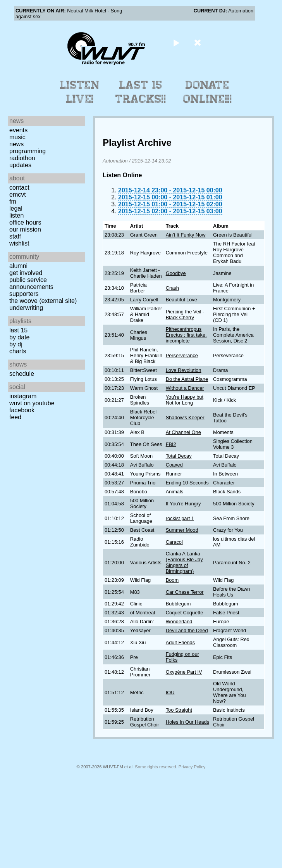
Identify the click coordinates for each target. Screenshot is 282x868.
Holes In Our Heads (187, 722)
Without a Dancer (185, 388)
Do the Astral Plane (187, 379)
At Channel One (183, 432)
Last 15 (18, 330)
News (16, 144)
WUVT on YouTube (32, 403)
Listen (16, 215)
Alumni (18, 266)
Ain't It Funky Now (186, 235)
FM (13, 201)
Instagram (23, 396)
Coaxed (174, 465)
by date (19, 337)
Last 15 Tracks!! (141, 92)
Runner (174, 474)
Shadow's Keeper (185, 418)
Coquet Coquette (185, 613)
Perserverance (182, 355)
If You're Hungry (183, 504)
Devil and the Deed (187, 630)
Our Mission (25, 229)
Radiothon (22, 158)
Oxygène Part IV (184, 672)
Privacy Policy (192, 767)
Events (18, 130)
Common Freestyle (187, 253)
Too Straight (179, 710)
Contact (19, 188)
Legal (16, 208)
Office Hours (25, 222)
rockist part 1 (180, 518)
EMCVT (18, 195)
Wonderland (179, 622)
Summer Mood (182, 530)
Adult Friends (180, 642)
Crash (172, 288)
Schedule (22, 374)
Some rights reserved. (156, 767)
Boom (172, 580)
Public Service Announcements (31, 283)
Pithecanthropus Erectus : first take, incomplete (186, 335)
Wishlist (19, 243)
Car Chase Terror (185, 592)
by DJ (16, 344)
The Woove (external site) (43, 301)
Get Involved (26, 273)
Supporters (24, 294)
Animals (175, 492)
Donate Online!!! (208, 92)
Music (17, 137)
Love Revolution (184, 370)
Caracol (174, 542)
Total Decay (179, 456)
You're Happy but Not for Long (185, 400)
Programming (28, 151)
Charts (18, 351)
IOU (170, 692)
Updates (20, 165)
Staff (15, 236)
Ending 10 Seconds (187, 483)
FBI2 (171, 444)
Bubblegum (178, 604)
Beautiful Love (181, 300)
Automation (115, 161)
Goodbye (176, 273)
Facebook (22, 410)
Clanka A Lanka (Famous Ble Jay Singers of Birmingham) (184, 562)
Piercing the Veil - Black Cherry (185, 315)
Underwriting (26, 308)
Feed (15, 417)
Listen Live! (80, 92)
